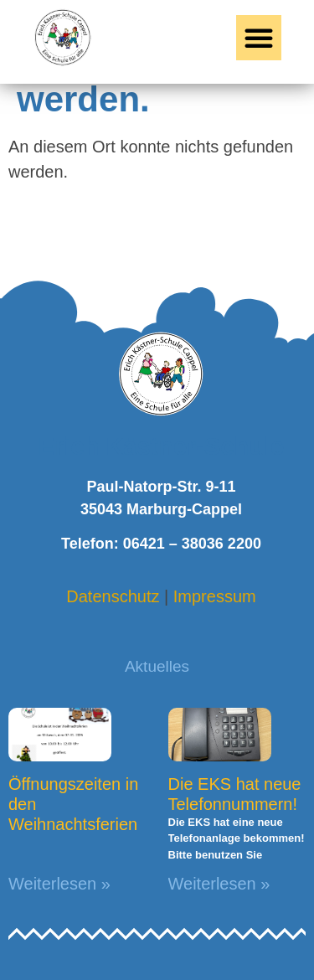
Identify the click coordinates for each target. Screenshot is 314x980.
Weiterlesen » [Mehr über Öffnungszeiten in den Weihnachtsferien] (59, 884)
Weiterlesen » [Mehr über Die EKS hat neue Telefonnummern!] (219, 884)
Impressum (215, 596)
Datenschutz (113, 596)
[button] (259, 38)
